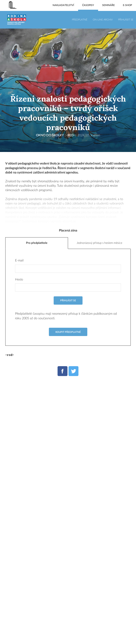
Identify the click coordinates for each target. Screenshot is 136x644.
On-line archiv (103, 20)
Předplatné (80, 20)
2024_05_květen (89, 135)
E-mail (19, 261)
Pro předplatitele (37, 243)
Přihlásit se (126, 20)
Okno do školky (50, 135)
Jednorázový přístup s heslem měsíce (99, 243)
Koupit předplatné (68, 332)
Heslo (19, 280)
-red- (71, 135)
